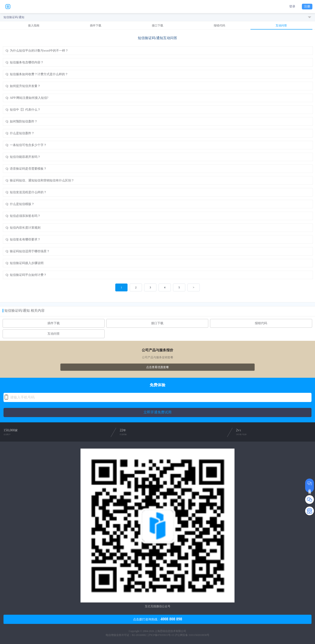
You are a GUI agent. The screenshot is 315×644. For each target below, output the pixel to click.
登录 (292, 7)
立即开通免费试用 (157, 412)
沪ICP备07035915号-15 (161, 635)
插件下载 (96, 25)
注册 (307, 6)
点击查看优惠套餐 (157, 367)
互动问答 (281, 25)
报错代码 (219, 25)
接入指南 (34, 25)
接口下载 (157, 25)
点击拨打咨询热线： (158, 619)
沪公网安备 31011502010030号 (192, 635)
